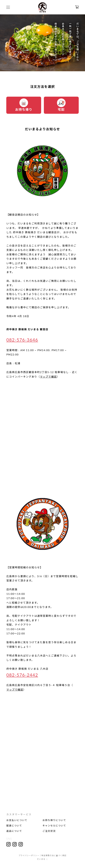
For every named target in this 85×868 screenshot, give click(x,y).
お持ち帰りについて (54, 820)
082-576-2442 (22, 675)
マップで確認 (48, 377)
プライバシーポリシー (29, 855)
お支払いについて (17, 820)
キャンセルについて (54, 826)
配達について (14, 826)
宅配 (61, 105)
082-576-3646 (22, 340)
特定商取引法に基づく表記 (54, 855)
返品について (14, 831)
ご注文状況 (49, 831)
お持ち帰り (24, 105)
